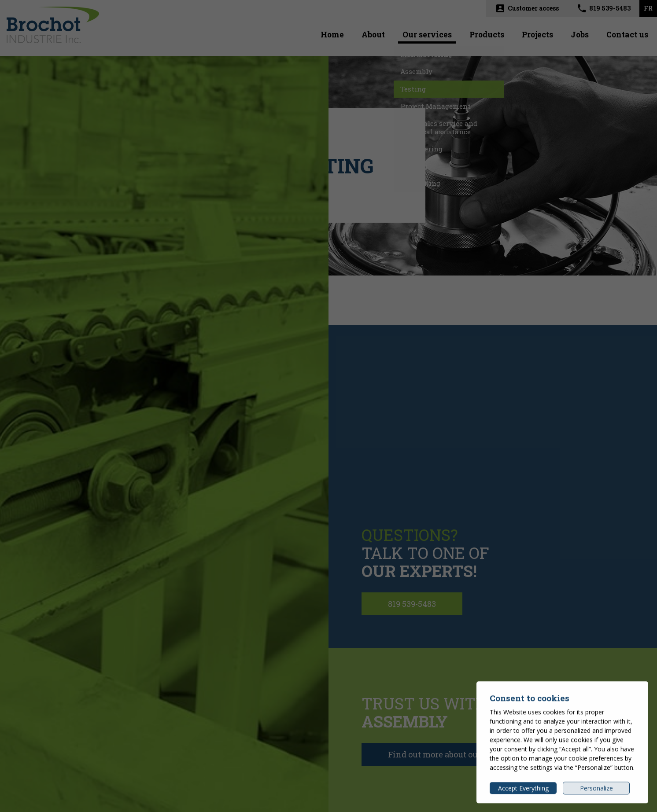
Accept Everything (523, 791)
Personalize (596, 791)
